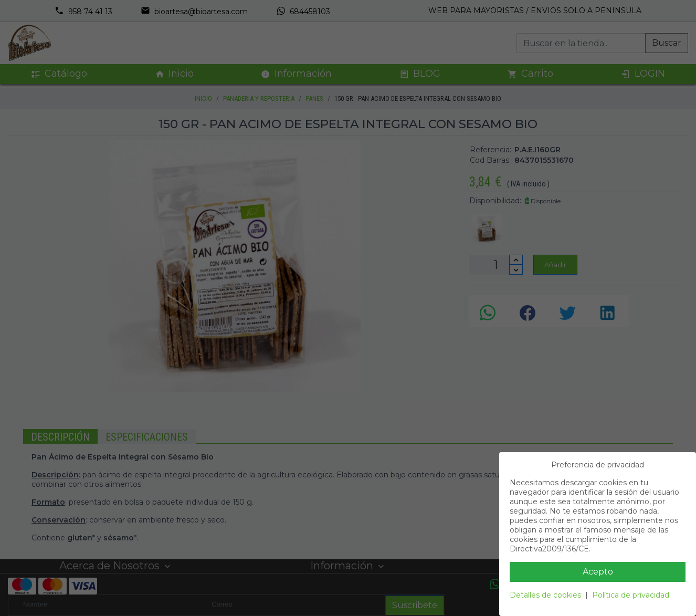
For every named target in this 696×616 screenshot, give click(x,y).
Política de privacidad (631, 595)
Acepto (598, 572)
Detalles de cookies (545, 595)
